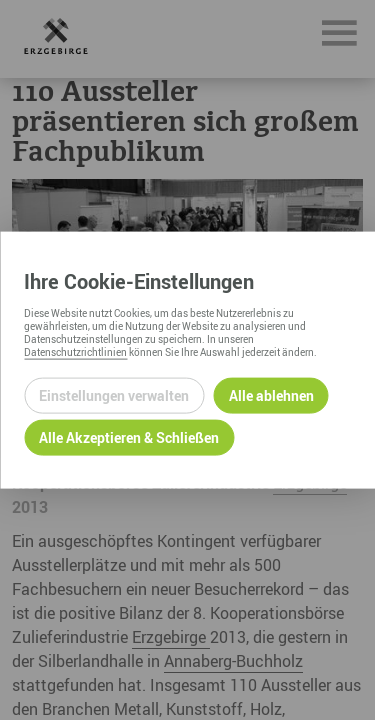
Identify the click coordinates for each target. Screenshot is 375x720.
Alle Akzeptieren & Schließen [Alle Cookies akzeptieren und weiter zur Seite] (129, 437)
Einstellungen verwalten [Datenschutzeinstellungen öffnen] (114, 395)
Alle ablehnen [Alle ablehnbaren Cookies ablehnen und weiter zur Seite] (271, 395)
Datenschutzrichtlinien (75, 351)
